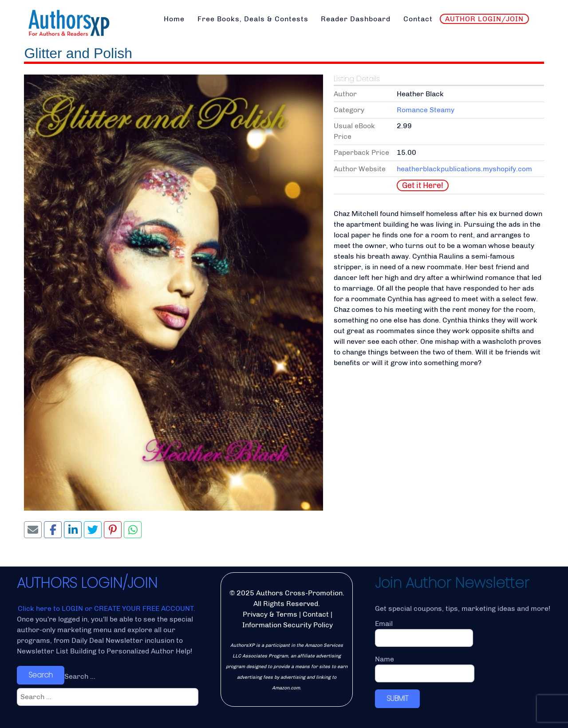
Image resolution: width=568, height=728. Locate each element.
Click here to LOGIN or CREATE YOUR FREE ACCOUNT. (106, 608)
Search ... (80, 676)
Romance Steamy (426, 110)
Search (41, 675)
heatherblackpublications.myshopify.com (464, 169)
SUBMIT (397, 698)
